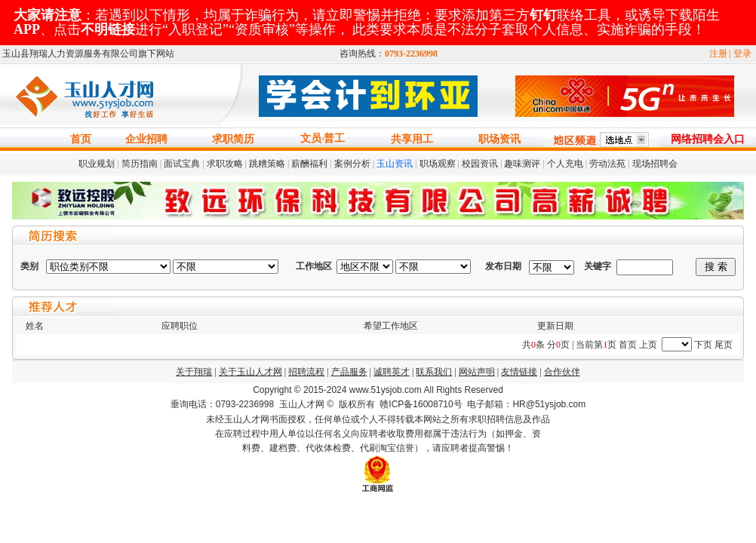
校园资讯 (480, 164)
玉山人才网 (302, 404)
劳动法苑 (607, 164)
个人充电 (565, 164)
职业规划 (97, 164)
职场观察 (438, 164)
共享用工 (412, 139)
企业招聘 (146, 139)
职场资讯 (499, 139)
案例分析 (352, 164)
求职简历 (233, 139)
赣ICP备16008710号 (421, 404)
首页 (81, 139)
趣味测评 (522, 164)
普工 (334, 138)
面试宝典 (182, 164)
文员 (311, 138)
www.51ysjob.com (386, 390)
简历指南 (140, 164)
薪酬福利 (309, 164)
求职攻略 (225, 164)
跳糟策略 (267, 164)
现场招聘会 (655, 164)
